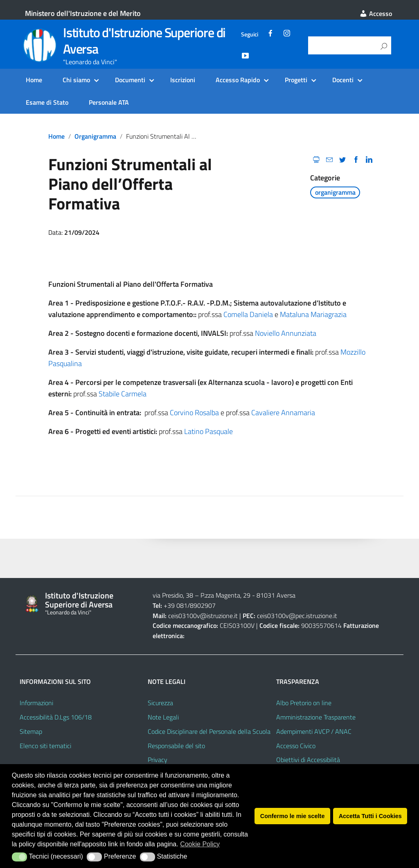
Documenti (130, 80)
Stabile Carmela (123, 394)
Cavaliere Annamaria (283, 413)
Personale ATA (109, 102)
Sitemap (31, 731)
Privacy (158, 760)
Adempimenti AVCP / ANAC (314, 731)
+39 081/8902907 (184, 605)
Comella (237, 314)
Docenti (343, 80)
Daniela (261, 314)
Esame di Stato (47, 102)
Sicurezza (160, 703)
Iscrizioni (183, 80)
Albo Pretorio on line (304, 703)
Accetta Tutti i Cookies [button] (370, 816)
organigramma (95, 136)
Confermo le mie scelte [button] (293, 816)
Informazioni (36, 703)
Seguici (250, 34)
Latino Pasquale (208, 431)
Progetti (296, 80)
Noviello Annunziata (286, 333)
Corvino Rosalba (194, 413)
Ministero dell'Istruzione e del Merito (83, 13)
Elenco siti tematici (45, 746)
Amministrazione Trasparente (316, 717)
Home (34, 80)
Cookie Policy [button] (200, 844)
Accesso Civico (296, 746)
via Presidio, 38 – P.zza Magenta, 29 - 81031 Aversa (224, 595)
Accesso (376, 13)
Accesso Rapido (238, 80)
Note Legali (163, 717)
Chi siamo (76, 80)
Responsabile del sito (176, 746)
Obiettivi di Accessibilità (308, 760)
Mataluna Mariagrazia (313, 314)
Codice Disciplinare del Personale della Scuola (209, 731)
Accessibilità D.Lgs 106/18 (56, 717)
